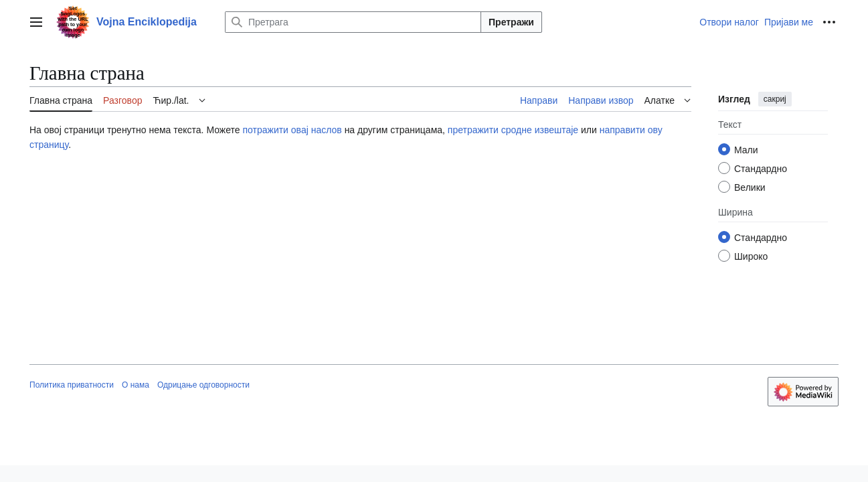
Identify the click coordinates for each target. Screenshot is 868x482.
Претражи (511, 22)
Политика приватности (72, 385)
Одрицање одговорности (203, 385)
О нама (136, 385)
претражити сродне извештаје (513, 130)
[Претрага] (353, 22)
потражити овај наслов (292, 130)
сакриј (775, 99)
